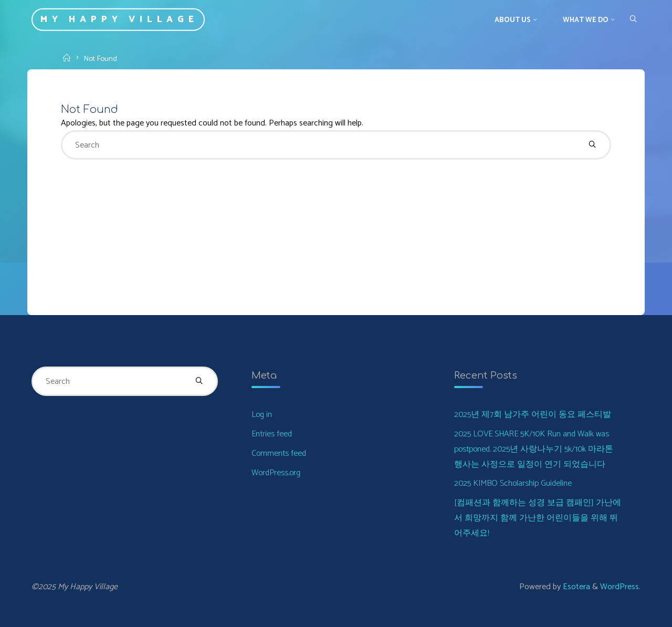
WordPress (619, 587)
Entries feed (272, 434)
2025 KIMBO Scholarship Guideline (513, 483)
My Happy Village (119, 20)
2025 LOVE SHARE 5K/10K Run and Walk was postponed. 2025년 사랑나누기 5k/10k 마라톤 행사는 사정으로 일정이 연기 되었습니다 (534, 449)
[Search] (633, 19)
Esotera (575, 587)
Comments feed (279, 453)
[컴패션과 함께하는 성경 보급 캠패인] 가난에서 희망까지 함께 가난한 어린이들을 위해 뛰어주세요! (538, 518)
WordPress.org (276, 473)
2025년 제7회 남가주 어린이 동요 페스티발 (533, 415)
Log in (262, 415)
